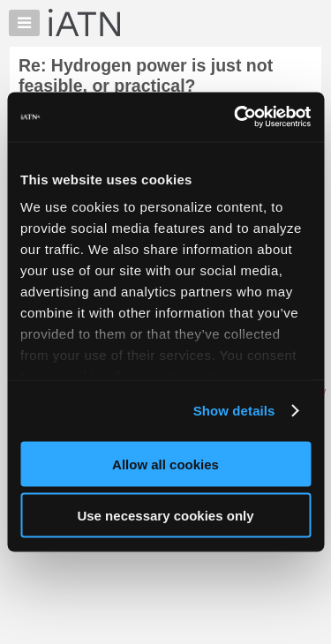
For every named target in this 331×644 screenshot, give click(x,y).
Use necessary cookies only (165, 516)
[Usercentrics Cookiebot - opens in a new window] (236, 117)
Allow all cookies (165, 464)
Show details (234, 411)
